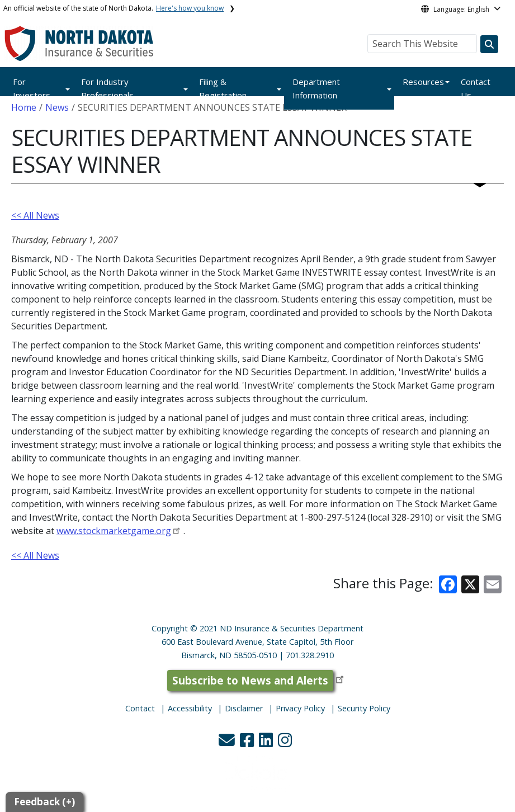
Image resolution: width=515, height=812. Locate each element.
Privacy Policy (300, 708)
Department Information (316, 88)
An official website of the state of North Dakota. (114, 8)
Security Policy (364, 708)
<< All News (35, 215)
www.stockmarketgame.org (114, 531)
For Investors (32, 88)
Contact (140, 708)
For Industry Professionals (107, 88)
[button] (228, 743)
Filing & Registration (223, 88)
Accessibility (190, 708)
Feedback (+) (44, 802)
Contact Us (476, 88)
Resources (423, 82)
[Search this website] (489, 44)
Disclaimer (244, 708)
